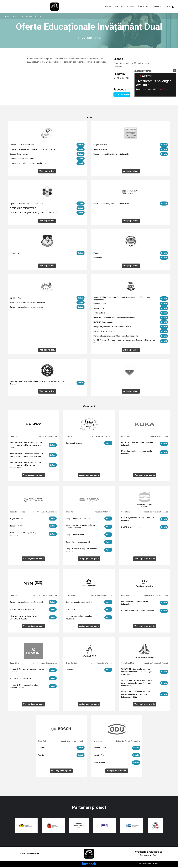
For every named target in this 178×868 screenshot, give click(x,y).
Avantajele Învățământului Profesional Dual (148, 855)
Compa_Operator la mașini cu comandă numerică (30, 164)
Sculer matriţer (99, 314)
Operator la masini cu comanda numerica (26, 308)
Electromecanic (100, 305)
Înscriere (143, 7)
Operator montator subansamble (79, 603)
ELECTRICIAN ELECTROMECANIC (23, 209)
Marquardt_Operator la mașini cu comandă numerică (114, 328)
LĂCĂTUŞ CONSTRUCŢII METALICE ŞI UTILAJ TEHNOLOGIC (33, 214)
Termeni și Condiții (148, 865)
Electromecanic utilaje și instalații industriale (111, 155)
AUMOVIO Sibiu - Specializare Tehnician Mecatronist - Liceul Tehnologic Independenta (26, 466)
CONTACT (156, 7)
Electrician (98, 259)
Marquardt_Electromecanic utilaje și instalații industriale (116, 337)
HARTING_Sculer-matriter (103, 323)
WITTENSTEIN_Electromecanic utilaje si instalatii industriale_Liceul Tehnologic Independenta (137, 684)
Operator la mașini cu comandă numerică (26, 205)
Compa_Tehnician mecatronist (22, 160)
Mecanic (97, 254)
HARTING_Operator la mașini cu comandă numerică (114, 319)
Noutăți (119, 7)
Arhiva (108, 7)
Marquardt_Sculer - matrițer (104, 333)
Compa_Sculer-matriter (19, 155)
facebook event (122, 96)
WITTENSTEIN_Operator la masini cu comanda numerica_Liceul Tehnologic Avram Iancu (136, 673)
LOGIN (169, 7)
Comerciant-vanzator (74, 444)
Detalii (81, 146)
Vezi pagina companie (33, 476)
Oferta (131, 7)
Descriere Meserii (30, 855)
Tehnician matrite (100, 151)
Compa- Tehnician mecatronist (22, 146)
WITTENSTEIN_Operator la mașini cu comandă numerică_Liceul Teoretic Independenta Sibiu (136, 695)
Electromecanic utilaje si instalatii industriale (111, 205)
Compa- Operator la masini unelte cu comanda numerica (32, 151)
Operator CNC (16, 299)
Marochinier (15, 254)
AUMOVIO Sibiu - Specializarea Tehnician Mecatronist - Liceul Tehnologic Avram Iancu (26, 446)
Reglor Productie (100, 146)
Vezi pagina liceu (47, 172)
